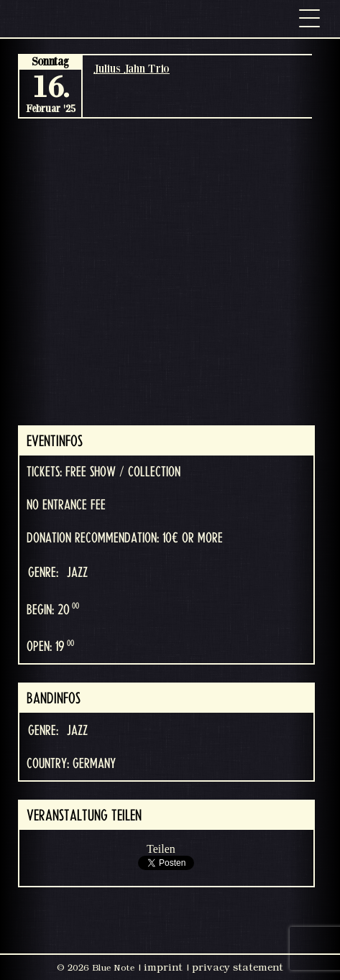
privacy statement (238, 967)
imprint (163, 967)
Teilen (161, 849)
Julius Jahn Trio (132, 68)
